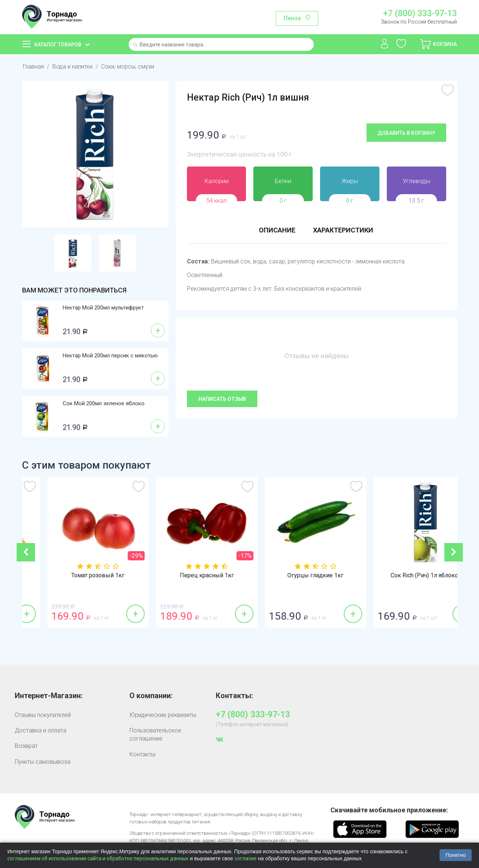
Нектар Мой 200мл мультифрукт (103, 308)
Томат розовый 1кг (185, 575)
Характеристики (343, 230)
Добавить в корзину (406, 133)
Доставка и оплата (41, 730)
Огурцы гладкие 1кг (403, 575)
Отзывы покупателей (43, 715)
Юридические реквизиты (163, 715)
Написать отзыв (222, 399)
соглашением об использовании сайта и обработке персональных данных (98, 858)
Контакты (142, 754)
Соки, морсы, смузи (128, 66)
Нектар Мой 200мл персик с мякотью (110, 356)
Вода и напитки (72, 66)
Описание (277, 230)
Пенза (292, 18)
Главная (33, 66)
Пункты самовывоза (43, 762)
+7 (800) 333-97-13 (420, 14)
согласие (246, 858)
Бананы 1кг (77, 575)
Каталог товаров (58, 45)
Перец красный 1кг (294, 575)
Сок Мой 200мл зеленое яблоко (104, 403)
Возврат (26, 746)
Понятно (456, 855)
